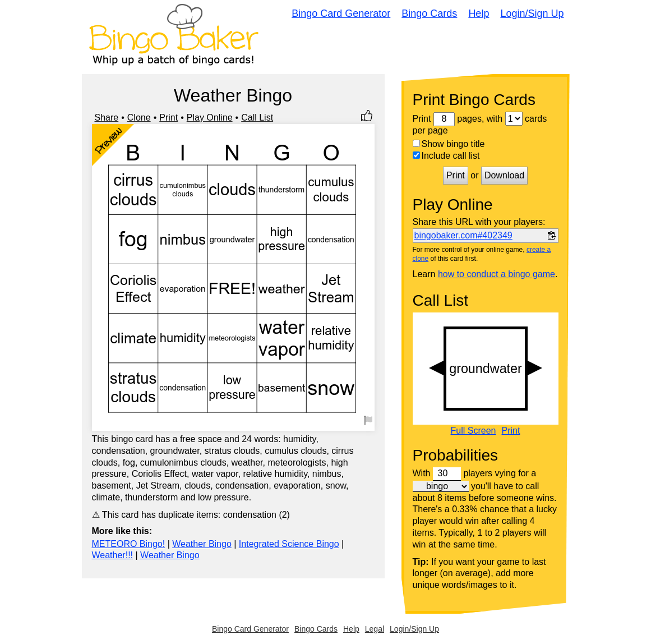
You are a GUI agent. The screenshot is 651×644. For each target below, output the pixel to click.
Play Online (210, 118)
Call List (257, 118)
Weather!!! (113, 555)
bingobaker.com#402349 (463, 235)
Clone (139, 118)
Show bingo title (449, 144)
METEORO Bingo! (129, 544)
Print (168, 118)
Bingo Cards (429, 13)
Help (479, 13)
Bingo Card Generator (341, 13)
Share (107, 118)
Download (504, 175)
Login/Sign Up (532, 13)
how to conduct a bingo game (497, 274)
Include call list (446, 156)
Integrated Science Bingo (289, 544)
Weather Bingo (202, 544)
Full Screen (474, 431)
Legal (375, 629)
